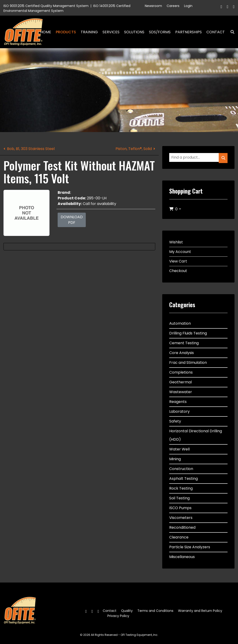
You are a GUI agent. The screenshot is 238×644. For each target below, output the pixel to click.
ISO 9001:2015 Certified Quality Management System (46, 6)
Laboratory (179, 411)
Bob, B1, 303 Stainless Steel (31, 149)
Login (188, 6)
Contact (216, 32)
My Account (180, 252)
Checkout (178, 271)
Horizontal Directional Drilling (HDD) (196, 435)
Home (46, 32)
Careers (173, 6)
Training (89, 32)
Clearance (179, 537)
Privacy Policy (118, 616)
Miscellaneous (182, 557)
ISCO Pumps (180, 508)
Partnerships (188, 32)
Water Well (179, 449)
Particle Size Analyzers (190, 547)
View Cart (178, 261)
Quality (127, 611)
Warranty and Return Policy (200, 611)
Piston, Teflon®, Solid (134, 149)
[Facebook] (221, 7)
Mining (175, 459)
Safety (175, 421)
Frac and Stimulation (188, 363)
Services (111, 32)
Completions (181, 372)
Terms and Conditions (155, 611)
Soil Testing (179, 498)
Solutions (134, 32)
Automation (180, 323)
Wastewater (181, 392)
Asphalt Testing (183, 479)
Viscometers (181, 518)
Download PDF (72, 220)
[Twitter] (228, 7)
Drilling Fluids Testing (188, 333)
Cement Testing (184, 343)
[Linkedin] (234, 7)
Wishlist (176, 242)
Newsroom (153, 6)
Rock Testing (181, 488)
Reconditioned (182, 527)
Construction (181, 469)
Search (231, 32)
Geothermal (180, 382)
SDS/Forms (160, 32)
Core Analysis (182, 353)
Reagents (178, 402)
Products (66, 32)
